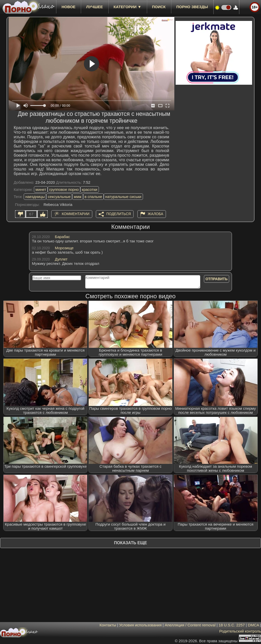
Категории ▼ (128, 7)
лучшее (94, 7)
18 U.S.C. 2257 (232, 625)
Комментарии (76, 214)
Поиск (159, 7)
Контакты (108, 625)
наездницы (35, 197)
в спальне (93, 197)
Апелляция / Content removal (190, 625)
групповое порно (64, 189)
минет (41, 189)
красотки (90, 189)
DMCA (253, 625)
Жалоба (156, 214)
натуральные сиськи (123, 197)
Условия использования (141, 625)
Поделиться (119, 214)
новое (68, 7)
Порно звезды (192, 7)
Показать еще (130, 543)
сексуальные (59, 197)
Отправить (217, 279)
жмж (77, 197)
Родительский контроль (240, 631)
